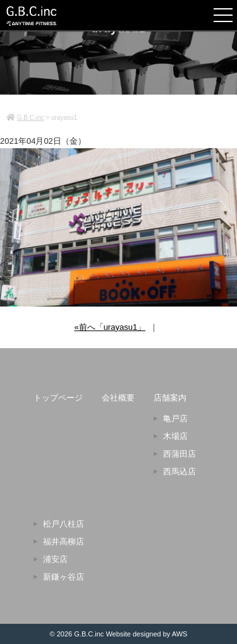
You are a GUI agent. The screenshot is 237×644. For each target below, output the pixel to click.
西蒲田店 (179, 454)
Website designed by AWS (146, 634)
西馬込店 (179, 471)
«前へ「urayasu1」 (110, 327)
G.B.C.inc (89, 634)
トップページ (58, 398)
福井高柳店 (64, 542)
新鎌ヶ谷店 (64, 577)
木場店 (175, 436)
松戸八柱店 (64, 524)
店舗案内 (170, 398)
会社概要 (118, 398)
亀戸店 (175, 419)
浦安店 (55, 559)
